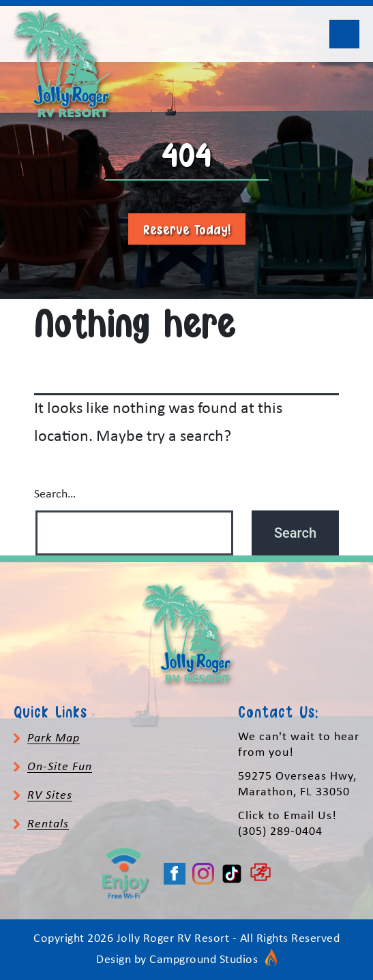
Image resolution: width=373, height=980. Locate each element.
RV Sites (50, 796)
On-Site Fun (60, 767)
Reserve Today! (187, 229)
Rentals (48, 824)
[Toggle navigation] (344, 34)
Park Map (54, 738)
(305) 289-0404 (280, 832)
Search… (55, 494)
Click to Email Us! (287, 816)
